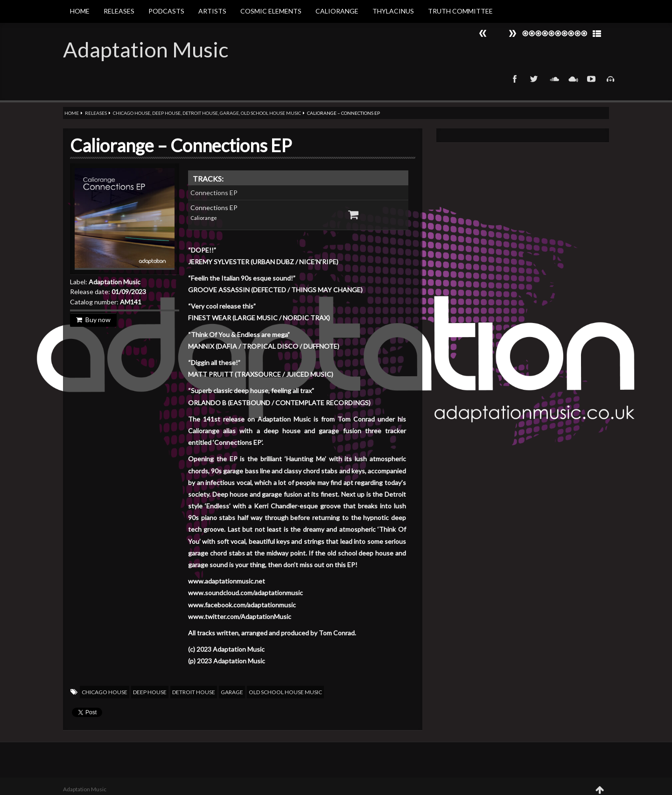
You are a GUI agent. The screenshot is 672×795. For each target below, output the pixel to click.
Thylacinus (393, 11)
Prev (512, 33)
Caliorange (337, 11)
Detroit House (200, 113)
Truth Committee (460, 11)
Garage (229, 113)
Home (80, 11)
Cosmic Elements (271, 11)
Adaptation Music (146, 49)
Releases (119, 11)
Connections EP (214, 193)
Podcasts (166, 11)
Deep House (166, 113)
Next (483, 33)
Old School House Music (271, 113)
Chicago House (132, 113)
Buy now (93, 320)
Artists (212, 11)
